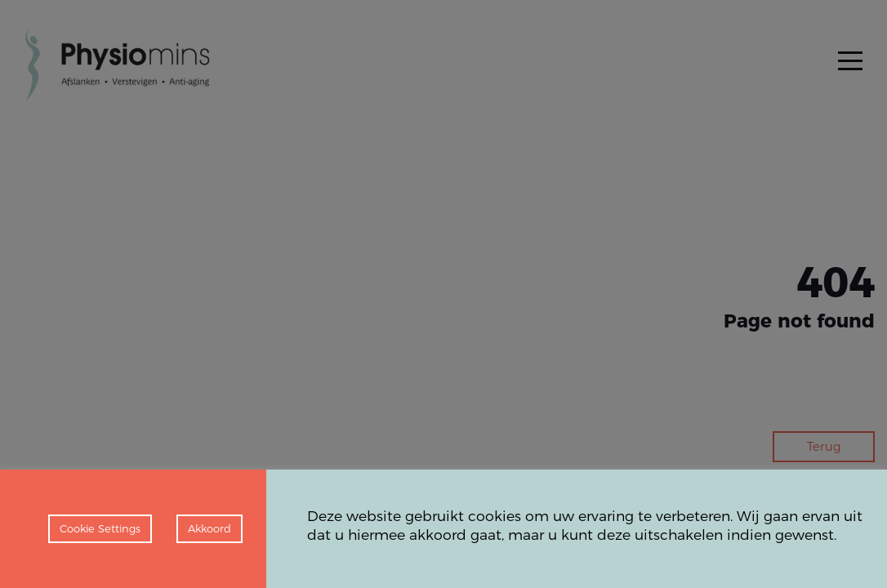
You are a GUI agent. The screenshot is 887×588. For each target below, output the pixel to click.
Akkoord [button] (209, 528)
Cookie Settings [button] (100, 528)
